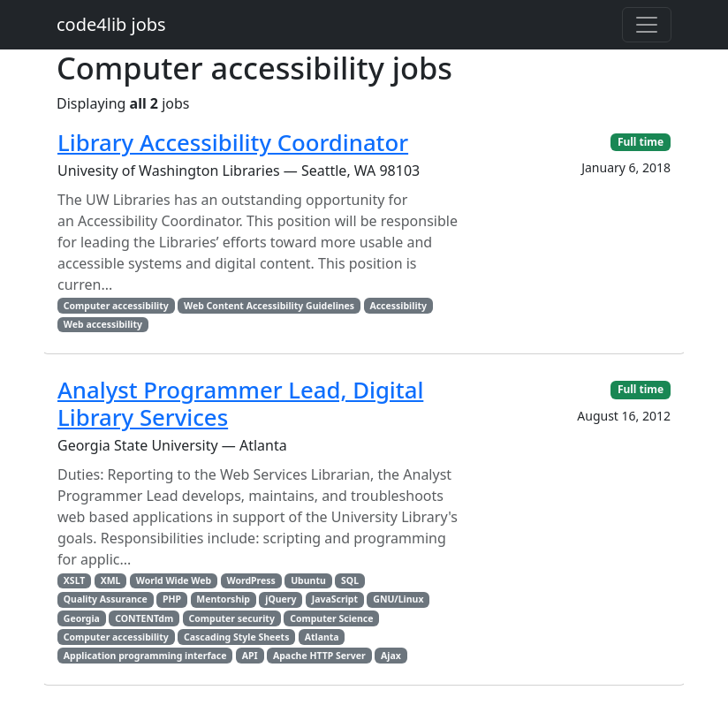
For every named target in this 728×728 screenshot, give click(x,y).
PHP (172, 599)
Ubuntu (308, 580)
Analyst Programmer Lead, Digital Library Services (240, 403)
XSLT (75, 580)
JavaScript (335, 599)
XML (111, 580)
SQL (350, 580)
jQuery (281, 599)
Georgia (82, 618)
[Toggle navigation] (647, 25)
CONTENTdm (144, 618)
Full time (641, 142)
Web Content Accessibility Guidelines (269, 306)
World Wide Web (174, 580)
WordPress (250, 580)
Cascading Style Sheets (236, 637)
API (250, 656)
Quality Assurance (106, 599)
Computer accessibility (116, 306)
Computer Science (331, 618)
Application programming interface (145, 656)
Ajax (391, 656)
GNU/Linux (398, 599)
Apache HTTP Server (319, 656)
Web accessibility (103, 324)
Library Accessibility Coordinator (233, 142)
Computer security (231, 618)
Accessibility (398, 306)
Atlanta (322, 637)
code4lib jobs (111, 24)
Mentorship (223, 599)
